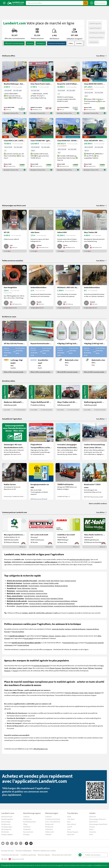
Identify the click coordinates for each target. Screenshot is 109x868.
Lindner (19, 668)
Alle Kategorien (6, 829)
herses (19, 588)
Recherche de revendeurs (57, 43)
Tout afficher (101, 56)
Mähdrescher (27, 819)
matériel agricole (95, 23)
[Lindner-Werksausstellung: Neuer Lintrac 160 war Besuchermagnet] (95, 441)
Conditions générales (28, 855)
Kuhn (81, 668)
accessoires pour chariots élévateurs (91, 606)
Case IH (25, 668)
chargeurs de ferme (35, 604)
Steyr (102, 665)
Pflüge (25, 824)
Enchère (79, 43)
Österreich (93, 817)
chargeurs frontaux (22, 606)
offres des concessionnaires (14, 43)
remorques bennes (22, 591)
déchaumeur (26, 588)
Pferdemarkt (49, 827)
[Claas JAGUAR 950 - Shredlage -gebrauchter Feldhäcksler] (95, 145)
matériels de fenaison (79, 629)
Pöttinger (91, 668)
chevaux (51, 636)
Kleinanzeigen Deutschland (98, 824)
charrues (34, 588)
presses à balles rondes (51, 583)
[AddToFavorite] (24, 64)
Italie (86, 693)
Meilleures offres (9, 56)
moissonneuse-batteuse (36, 601)
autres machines (24, 645)
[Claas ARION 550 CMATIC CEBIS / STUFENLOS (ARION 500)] (95, 88)
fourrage (7, 632)
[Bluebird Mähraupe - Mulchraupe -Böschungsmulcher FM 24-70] (14, 88)
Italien (91, 829)
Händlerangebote (7, 819)
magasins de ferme (93, 629)
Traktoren (26, 817)
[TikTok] (16, 843)
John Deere (42, 581)
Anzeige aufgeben (7, 834)
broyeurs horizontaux (28, 593)
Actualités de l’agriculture (12, 419)
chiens (64, 636)
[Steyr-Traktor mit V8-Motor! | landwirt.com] (68, 398)
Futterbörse (49, 829)
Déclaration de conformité (62, 855)
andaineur (35, 583)
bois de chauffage (18, 632)
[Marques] (31, 843)
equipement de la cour (71, 643)
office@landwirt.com (41, 749)
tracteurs (68, 629)
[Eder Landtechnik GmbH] (41, 533)
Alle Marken (5, 832)
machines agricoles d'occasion (80, 559)
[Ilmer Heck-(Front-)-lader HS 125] (41, 88)
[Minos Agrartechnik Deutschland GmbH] (14, 533)
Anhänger (26, 834)
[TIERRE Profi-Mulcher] (68, 481)
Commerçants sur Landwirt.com (15, 512)
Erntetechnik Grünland (53, 819)
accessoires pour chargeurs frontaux (41, 606)
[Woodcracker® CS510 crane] (95, 481)
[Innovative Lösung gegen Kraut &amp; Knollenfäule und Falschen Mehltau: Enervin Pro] (68, 441)
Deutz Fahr (75, 668)
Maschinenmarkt (7, 817)
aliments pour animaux (97, 33)
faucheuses (27, 583)
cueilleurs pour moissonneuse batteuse (57, 601)
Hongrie (91, 693)
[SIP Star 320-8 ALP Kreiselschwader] (14, 347)
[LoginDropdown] (101, 3)
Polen (91, 834)
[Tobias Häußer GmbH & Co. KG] (95, 533)
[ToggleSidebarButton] (4, 3)
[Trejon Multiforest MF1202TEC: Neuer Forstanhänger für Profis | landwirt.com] (41, 398)
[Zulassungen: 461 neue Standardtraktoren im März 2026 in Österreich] (14, 441)
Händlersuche (6, 824)
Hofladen (48, 834)
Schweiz (92, 827)
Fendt (48, 581)
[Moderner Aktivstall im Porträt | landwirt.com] (14, 398)
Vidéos (71, 43)
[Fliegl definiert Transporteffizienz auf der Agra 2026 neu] (41, 441)
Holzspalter (27, 829)
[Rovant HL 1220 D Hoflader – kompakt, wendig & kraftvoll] (68, 88)
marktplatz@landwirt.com (100, 865)
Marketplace (41, 43)
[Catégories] (27, 843)
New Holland (55, 581)
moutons (58, 636)
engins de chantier (58, 629)
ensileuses (74, 601)
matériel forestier (95, 28)
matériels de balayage (50, 604)
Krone (85, 668)
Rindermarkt (49, 824)
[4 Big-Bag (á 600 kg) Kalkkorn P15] (68, 347)
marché (97, 562)
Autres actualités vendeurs (98, 503)
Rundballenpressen (30, 822)
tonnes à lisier (45, 598)
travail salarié (29, 638)
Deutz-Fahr (71, 834)
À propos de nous (8, 851)
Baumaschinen (28, 832)
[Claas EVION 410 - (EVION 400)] (68, 145)
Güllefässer (27, 827)
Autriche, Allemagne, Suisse (74, 693)
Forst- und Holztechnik (53, 822)
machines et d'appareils (41, 665)
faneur (41, 583)
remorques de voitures (36, 591)
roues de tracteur (29, 596)
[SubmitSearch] (86, 3)
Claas (62, 581)
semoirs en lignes (42, 593)
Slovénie (97, 693)
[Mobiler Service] (14, 481)
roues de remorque (42, 596)
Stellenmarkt (49, 832)
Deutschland (93, 822)
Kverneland (98, 668)
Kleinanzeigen (6, 822)
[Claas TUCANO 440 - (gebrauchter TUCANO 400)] (41, 145)
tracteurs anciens (70, 581)
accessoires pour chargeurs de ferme (66, 606)
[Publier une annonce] (92, 3)
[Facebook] (12, 843)
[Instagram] (7, 843)
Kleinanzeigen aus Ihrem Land (14, 205)
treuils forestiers (34, 586)
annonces (30, 43)
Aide (4, 859)
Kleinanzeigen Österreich (97, 819)
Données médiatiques (24, 851)
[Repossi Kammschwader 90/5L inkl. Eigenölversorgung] (41, 347)
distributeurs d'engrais (32, 598)
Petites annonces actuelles (13, 261)
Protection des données (10, 855)
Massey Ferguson (56, 668)
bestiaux (45, 636)
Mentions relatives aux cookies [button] (44, 851)
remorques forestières (47, 586)
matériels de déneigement (66, 604)
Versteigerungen (7, 827)
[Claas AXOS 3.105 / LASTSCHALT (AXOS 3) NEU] (14, 145)
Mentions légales (44, 855)
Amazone (7, 671)
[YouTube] (3, 843)
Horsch (15, 671)
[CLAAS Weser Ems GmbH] (68, 533)
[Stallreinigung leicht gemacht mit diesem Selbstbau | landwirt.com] (95, 398)
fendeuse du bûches (61, 586)
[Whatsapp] (21, 843)
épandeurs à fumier (57, 598)
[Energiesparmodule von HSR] (41, 481)
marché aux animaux (96, 37)
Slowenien (93, 832)
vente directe (94, 42)
